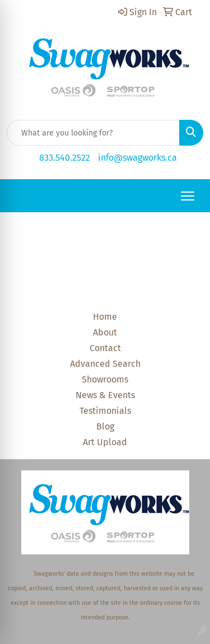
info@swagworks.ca (137, 158)
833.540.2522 (65, 158)
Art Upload (105, 442)
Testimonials (105, 411)
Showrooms (105, 379)
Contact (105, 348)
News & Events (105, 395)
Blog (105, 426)
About (105, 332)
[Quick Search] (93, 133)
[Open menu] (188, 196)
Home (105, 317)
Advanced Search (105, 364)
